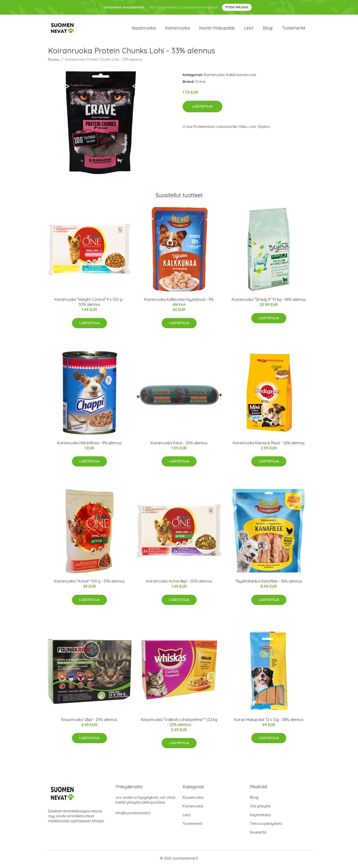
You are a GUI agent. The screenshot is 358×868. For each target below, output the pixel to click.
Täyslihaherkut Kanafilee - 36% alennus (269, 583)
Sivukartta (258, 834)
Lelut (249, 29)
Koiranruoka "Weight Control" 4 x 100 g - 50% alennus (89, 304)
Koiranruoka (177, 29)
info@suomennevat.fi (133, 815)
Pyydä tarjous (237, 7)
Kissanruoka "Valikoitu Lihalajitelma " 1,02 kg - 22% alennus (179, 723)
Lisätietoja (202, 108)
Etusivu (54, 61)
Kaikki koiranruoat (241, 76)
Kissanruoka (144, 29)
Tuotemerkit (294, 29)
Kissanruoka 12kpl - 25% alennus (89, 721)
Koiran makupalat (217, 29)
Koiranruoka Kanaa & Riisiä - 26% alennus (269, 444)
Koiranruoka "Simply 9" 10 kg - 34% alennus (269, 301)
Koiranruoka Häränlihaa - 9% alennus (89, 444)
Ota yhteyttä (260, 808)
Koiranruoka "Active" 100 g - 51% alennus (89, 583)
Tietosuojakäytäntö (266, 825)
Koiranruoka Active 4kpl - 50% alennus (179, 583)
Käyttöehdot (260, 816)
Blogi (268, 29)
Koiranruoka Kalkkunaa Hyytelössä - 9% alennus (179, 304)
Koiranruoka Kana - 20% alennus (179, 444)
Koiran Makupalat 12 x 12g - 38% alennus (269, 721)
